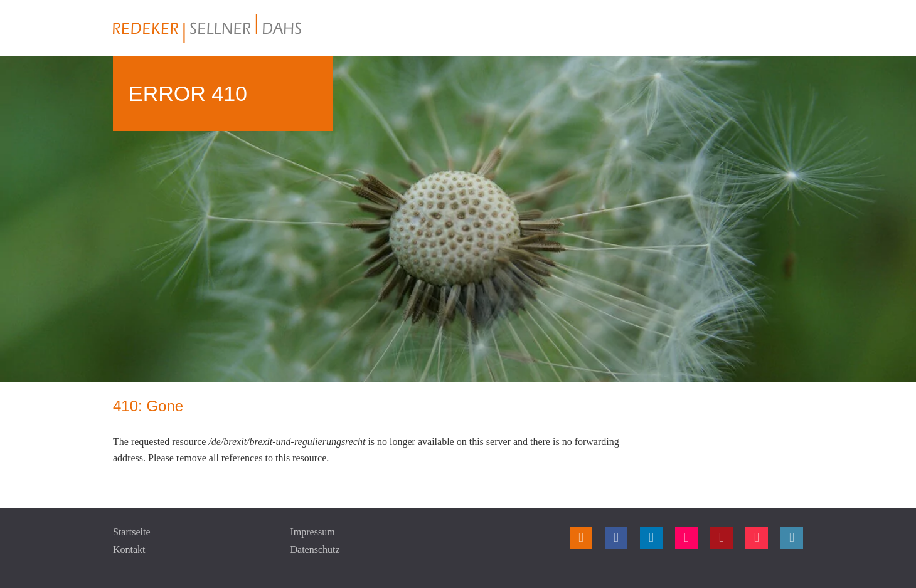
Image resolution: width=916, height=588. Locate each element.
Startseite (132, 532)
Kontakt (129, 549)
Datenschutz (315, 549)
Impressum (313, 532)
